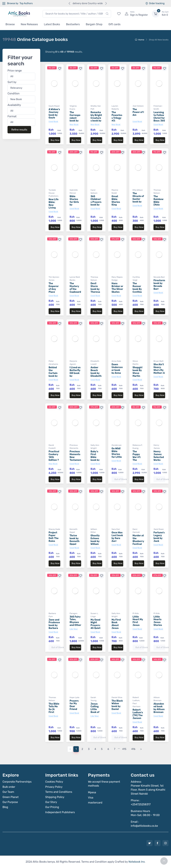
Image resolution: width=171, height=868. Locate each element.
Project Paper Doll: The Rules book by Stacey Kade (54, 541)
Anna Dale (116, 361)
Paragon (74, 613)
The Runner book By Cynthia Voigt (137, 289)
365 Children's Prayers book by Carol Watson (96, 203)
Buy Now (55, 140)
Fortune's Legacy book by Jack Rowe (159, 538)
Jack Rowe (159, 529)
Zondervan (117, 445)
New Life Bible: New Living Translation (54, 206)
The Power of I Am (138, 112)
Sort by (12, 82)
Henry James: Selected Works (159, 456)
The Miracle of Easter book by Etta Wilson (138, 200)
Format (12, 116)
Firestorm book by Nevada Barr (159, 285)
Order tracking (155, 3)
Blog (5, 807)
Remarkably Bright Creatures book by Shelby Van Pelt (96, 119)
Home (140, 40)
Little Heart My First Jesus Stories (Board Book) (138, 625)
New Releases (29, 24)
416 (133, 749)
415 (124, 749)
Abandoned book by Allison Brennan (159, 708)
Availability (14, 105)
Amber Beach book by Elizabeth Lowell (96, 373)
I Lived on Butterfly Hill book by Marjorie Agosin (75, 375)
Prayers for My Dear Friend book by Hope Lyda (74, 709)
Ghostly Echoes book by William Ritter (95, 541)
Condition (14, 93)
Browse (10, 24)
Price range (15, 71)
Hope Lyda (74, 697)
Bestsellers (73, 24)
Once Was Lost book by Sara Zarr (117, 537)
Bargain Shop (94, 24)
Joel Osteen (138, 106)
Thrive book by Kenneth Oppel (75, 540)
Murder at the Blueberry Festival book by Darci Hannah (138, 544)
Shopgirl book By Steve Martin (138, 372)
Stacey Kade (54, 529)
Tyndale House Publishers (54, 193)
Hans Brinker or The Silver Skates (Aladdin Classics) (117, 290)
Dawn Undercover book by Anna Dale (117, 370)
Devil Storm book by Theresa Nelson (95, 289)
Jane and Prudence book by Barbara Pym (54, 625)
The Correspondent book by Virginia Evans (75, 119)
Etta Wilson (138, 190)
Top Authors (26, 3)
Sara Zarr (116, 529)
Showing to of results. (64, 52)
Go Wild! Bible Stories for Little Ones (117, 454)
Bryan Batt (158, 361)
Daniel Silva (117, 697)
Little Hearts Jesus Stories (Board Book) (158, 624)
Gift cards (114, 24)
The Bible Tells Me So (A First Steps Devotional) (54, 712)
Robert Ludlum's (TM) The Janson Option (138, 715)
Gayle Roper (54, 106)
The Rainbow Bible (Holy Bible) (158, 202)
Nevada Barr (159, 277)
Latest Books (52, 24)
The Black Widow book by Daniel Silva (117, 706)
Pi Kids (136, 613)
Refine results (19, 130)
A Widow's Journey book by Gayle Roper (54, 115)
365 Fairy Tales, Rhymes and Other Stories (75, 622)
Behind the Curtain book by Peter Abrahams (54, 376)
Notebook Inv (137, 862)
